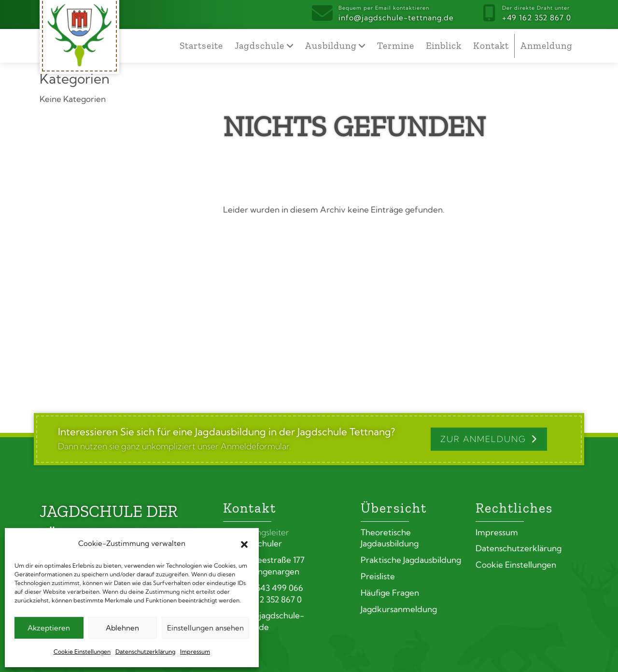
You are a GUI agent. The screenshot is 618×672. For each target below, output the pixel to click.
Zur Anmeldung (483, 439)
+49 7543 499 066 (263, 588)
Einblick (444, 46)
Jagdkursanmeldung (399, 609)
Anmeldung (547, 46)
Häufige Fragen (390, 593)
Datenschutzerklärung (145, 651)
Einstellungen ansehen (205, 628)
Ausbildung (331, 46)
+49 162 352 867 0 (537, 13)
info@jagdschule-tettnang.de (396, 13)
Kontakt (491, 46)
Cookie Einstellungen (82, 651)
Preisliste (378, 576)
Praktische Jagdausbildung (411, 560)
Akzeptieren (49, 628)
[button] (244, 543)
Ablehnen (122, 628)
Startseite (201, 46)
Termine (396, 46)
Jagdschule (260, 46)
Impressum (195, 651)
